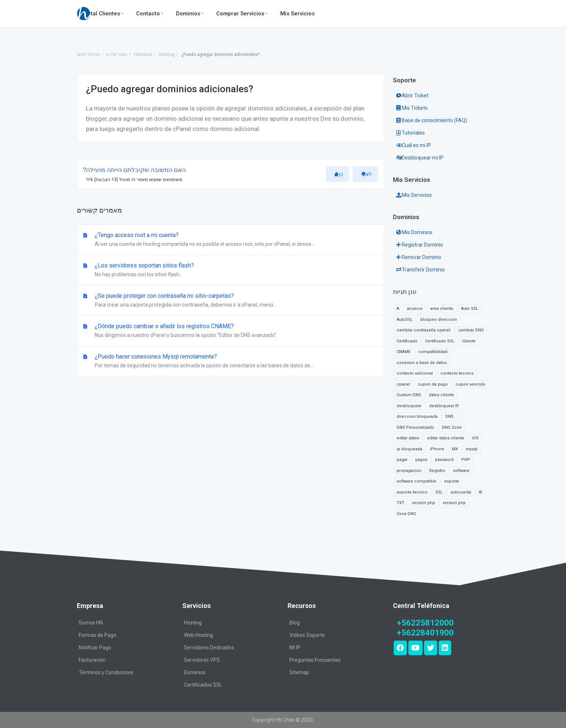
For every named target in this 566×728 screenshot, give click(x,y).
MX (455, 449)
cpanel (403, 384)
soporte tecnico (412, 492)
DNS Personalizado (415, 427)
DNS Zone (452, 427)
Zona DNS (406, 514)
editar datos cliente (446, 438)
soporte (452, 481)
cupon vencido (470, 384)
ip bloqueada (409, 449)
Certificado (407, 341)
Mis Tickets (412, 108)
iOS (475, 438)
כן (339, 174)
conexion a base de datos (422, 363)
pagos (421, 460)
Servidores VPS (202, 660)
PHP (466, 460)
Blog (295, 623)
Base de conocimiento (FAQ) (432, 120)
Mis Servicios (414, 195)
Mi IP (295, 648)
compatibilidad (433, 352)
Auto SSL (470, 309)
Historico (143, 55)
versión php (423, 503)
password (444, 460)
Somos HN (91, 623)
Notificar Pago (95, 648)
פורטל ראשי (88, 55)
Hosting (167, 55)
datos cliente (441, 395)
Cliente (469, 341)
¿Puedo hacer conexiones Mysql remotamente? (230, 361)
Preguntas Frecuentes (315, 660)
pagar (402, 460)
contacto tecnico (457, 373)
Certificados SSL (203, 685)
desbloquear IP (444, 406)
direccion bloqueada (417, 416)
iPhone (437, 449)
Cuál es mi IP (414, 145)
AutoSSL (405, 320)
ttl (481, 492)
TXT (400, 503)
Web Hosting (198, 635)
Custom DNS (409, 395)
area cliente (442, 309)
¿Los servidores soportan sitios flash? (230, 270)
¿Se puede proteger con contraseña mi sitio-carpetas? (230, 301)
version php (454, 503)
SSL (439, 492)
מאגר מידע (117, 55)
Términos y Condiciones (106, 672)
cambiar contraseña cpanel (423, 330)
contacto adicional (415, 373)
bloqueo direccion (439, 320)
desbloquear (409, 406)
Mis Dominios (414, 232)
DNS (449, 416)
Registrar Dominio (420, 245)
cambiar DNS (471, 330)
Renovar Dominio (419, 257)
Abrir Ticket (412, 95)
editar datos (408, 438)
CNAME (404, 352)
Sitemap (299, 672)
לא (366, 174)
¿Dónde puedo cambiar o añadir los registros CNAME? (230, 331)
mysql (472, 449)
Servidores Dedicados (209, 648)
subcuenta (461, 492)
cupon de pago (433, 384)
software (461, 471)
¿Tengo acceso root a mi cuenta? (230, 240)
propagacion (409, 471)
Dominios (195, 672)
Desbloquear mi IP (420, 158)
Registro (437, 471)
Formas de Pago (98, 635)
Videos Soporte (307, 635)
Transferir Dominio (421, 270)
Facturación (92, 660)
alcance (415, 309)
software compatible (417, 481)
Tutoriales (411, 133)
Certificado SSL (440, 341)
